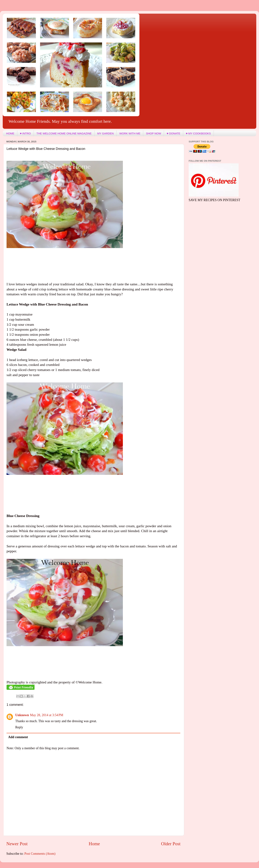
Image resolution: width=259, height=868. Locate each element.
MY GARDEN (106, 133)
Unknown (22, 715)
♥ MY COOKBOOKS (198, 133)
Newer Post (17, 844)
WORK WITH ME (130, 133)
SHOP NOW (153, 133)
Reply (19, 727)
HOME (10, 133)
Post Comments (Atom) (40, 854)
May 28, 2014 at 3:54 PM (47, 715)
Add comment (18, 737)
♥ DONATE (173, 133)
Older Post (171, 844)
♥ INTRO (25, 133)
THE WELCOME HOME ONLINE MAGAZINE (64, 133)
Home (94, 844)
